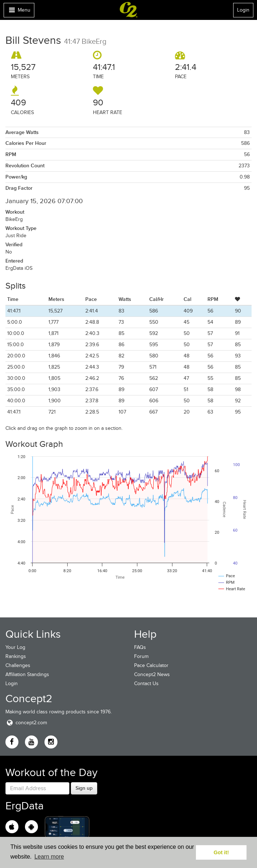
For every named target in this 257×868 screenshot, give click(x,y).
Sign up (84, 788)
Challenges (18, 665)
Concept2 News (152, 674)
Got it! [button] (221, 852)
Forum (141, 656)
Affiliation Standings (27, 674)
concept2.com (26, 723)
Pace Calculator (151, 665)
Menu (19, 12)
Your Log (15, 647)
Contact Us (146, 684)
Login (243, 10)
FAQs (140, 647)
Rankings (16, 656)
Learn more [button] (49, 857)
